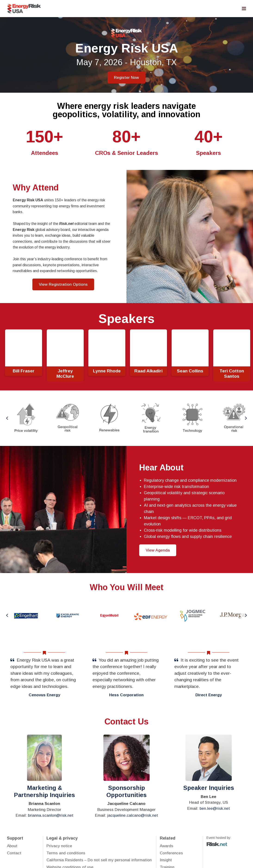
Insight (166, 860)
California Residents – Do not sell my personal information (99, 860)
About (12, 846)
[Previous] (7, 418)
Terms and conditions (66, 853)
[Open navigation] (244, 9)
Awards (167, 846)
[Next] (246, 418)
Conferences (171, 853)
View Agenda (158, 550)
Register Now (126, 78)
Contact (14, 853)
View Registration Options (63, 284)
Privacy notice (59, 846)
